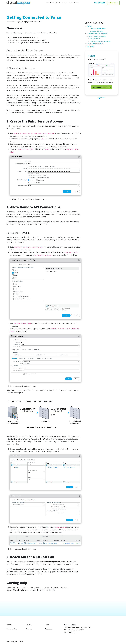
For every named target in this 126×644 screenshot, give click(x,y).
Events (9, 625)
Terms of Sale (12, 629)
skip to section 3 (41, 224)
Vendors (29, 629)
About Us (49, 629)
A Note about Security (96, 31)
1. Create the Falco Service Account (97, 34)
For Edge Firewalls (95, 39)
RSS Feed (101, 98)
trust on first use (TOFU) (46, 95)
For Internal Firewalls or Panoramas (100, 41)
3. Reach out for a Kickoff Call (95, 44)
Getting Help (90, 46)
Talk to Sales (113, 3)
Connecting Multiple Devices (98, 29)
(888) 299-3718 (99, 3)
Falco (47, 625)
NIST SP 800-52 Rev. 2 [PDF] (39, 78)
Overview (89, 26)
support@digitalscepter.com (55, 562)
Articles (29, 625)
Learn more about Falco (102, 87)
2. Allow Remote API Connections (96, 36)
